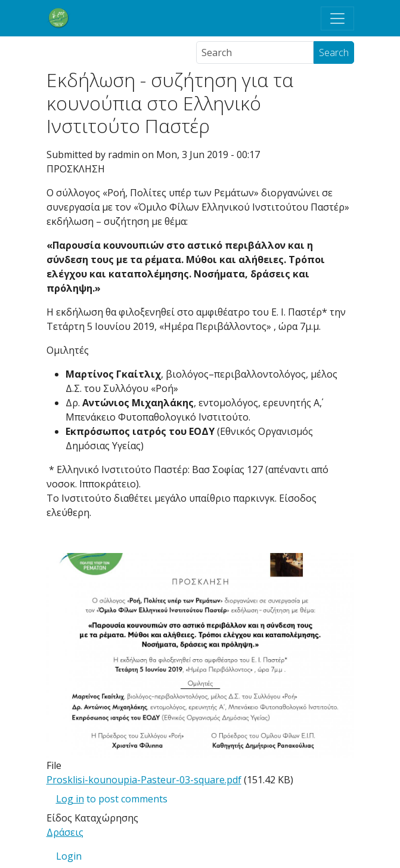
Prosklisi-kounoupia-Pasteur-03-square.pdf (144, 780)
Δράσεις (65, 832)
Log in (70, 799)
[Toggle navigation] (337, 18)
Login (69, 856)
